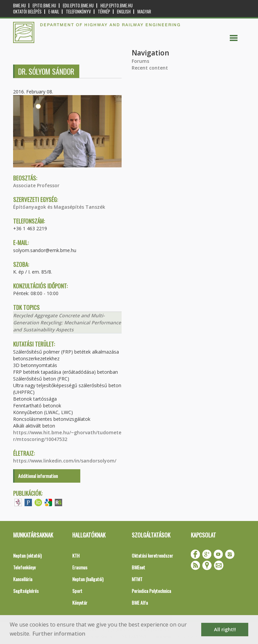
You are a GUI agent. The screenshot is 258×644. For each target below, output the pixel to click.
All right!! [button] (225, 629)
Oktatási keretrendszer (152, 555)
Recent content (150, 68)
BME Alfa (140, 602)
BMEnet (138, 567)
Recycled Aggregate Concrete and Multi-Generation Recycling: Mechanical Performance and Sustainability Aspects (67, 323)
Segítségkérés (26, 591)
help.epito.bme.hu (117, 6)
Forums (140, 61)
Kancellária (23, 579)
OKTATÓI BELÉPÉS (27, 12)
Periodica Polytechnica (151, 591)
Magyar (144, 12)
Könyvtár (80, 602)
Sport (77, 591)
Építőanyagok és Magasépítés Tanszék (59, 207)
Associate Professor (36, 185)
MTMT (137, 579)
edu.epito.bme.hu (78, 6)
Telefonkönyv (78, 12)
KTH (76, 555)
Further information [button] (59, 634)
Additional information (38, 476)
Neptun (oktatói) (27, 555)
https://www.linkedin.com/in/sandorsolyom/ (65, 461)
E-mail (54, 12)
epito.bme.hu (44, 6)
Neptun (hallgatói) (88, 579)
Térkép (104, 12)
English (124, 12)
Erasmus (80, 567)
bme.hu (19, 6)
